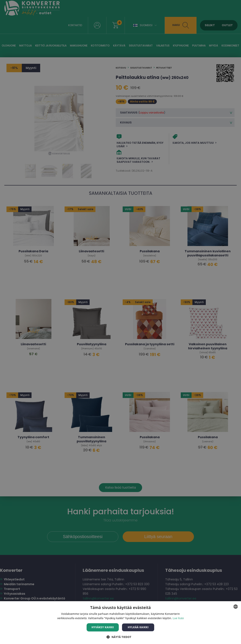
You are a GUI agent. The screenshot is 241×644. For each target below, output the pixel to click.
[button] (120, 637)
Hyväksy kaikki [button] (103, 627)
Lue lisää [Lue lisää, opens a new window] (178, 618)
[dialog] (120, 322)
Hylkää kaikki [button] (138, 627)
